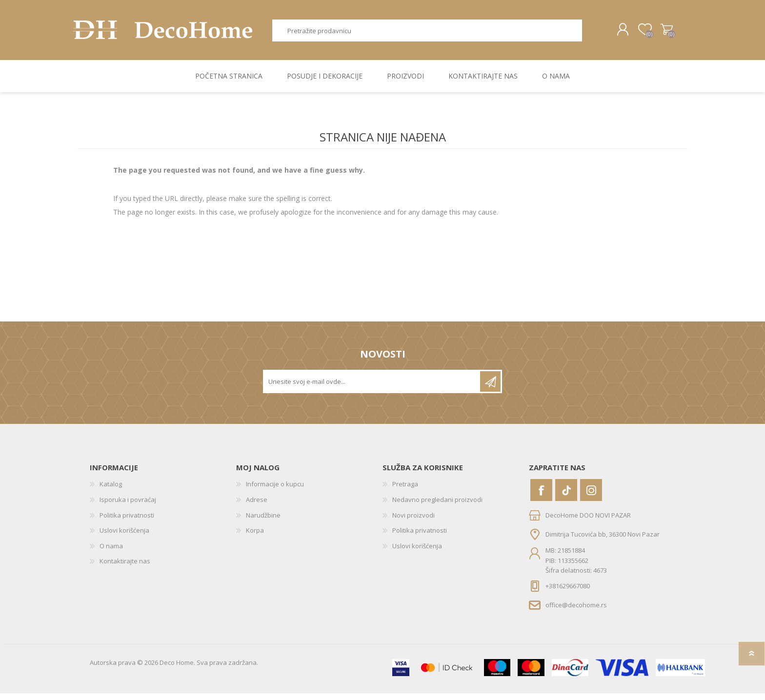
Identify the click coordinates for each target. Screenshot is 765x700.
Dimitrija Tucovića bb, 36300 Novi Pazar (603, 541)
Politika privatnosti (127, 522)
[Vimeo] (566, 497)
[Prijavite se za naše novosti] (372, 388)
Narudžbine (263, 522)
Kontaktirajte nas (125, 568)
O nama (111, 553)
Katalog (111, 491)
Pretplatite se (490, 388)
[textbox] (427, 34)
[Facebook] (541, 497)
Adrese (257, 506)
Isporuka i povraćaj (128, 506)
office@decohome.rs (576, 611)
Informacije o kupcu (275, 491)
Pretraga (593, 34)
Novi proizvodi (413, 522)
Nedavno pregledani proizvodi (437, 506)
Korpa (662, 33)
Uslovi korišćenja (124, 537)
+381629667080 (568, 593)
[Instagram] (591, 497)
